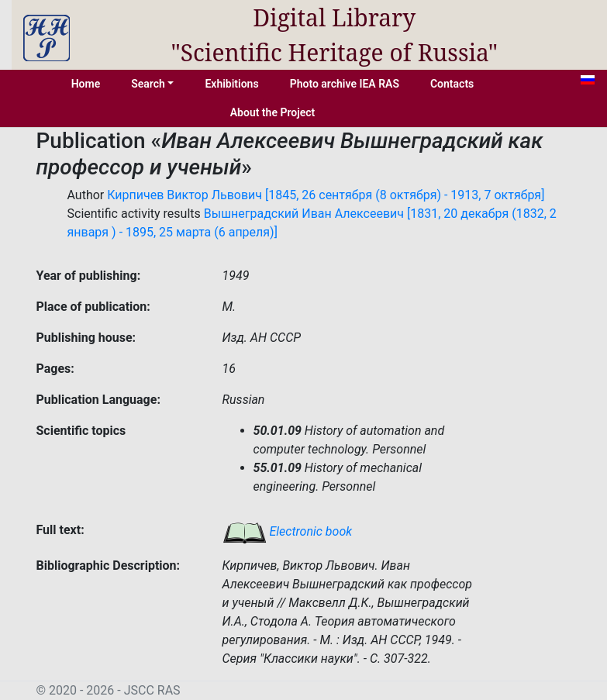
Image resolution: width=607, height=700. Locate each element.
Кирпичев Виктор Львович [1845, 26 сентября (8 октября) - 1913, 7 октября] (326, 195)
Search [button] (148, 84)
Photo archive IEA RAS (345, 84)
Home (86, 84)
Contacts (452, 84)
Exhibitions (231, 84)
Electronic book (288, 531)
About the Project (273, 112)
